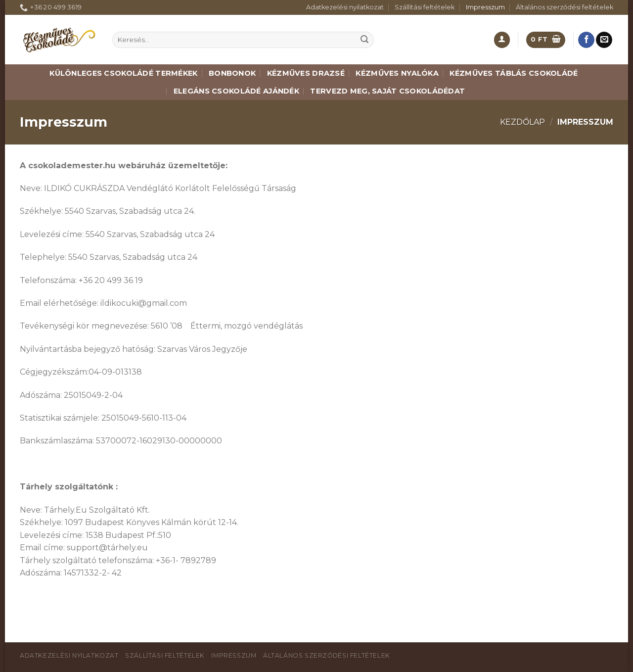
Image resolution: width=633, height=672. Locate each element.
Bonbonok (232, 73)
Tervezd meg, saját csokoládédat (387, 91)
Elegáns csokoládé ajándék (236, 91)
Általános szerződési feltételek (565, 7)
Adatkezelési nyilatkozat (345, 7)
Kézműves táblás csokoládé (514, 73)
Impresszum (485, 7)
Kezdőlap (522, 122)
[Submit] (364, 40)
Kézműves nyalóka (397, 73)
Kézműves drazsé (306, 73)
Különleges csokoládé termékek (123, 73)
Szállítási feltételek (425, 7)
